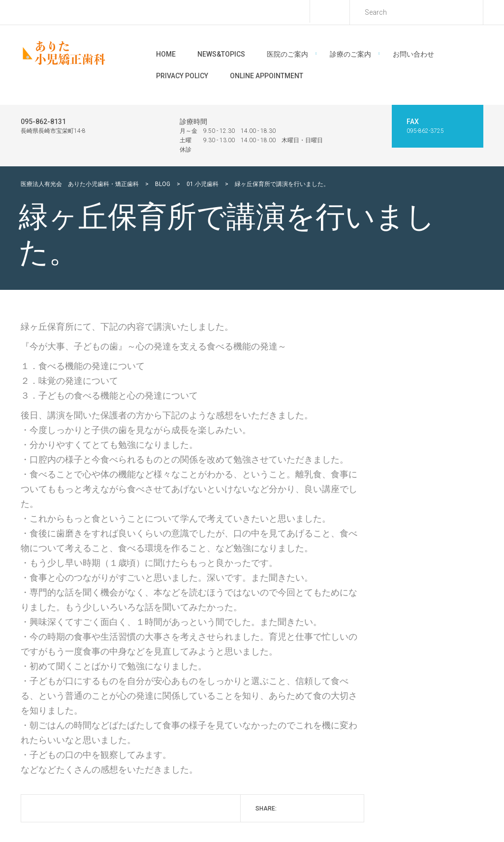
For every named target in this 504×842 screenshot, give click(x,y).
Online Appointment (267, 76)
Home (166, 54)
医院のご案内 (287, 54)
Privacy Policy (182, 76)
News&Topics (221, 54)
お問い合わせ (413, 54)
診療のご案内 (350, 54)
